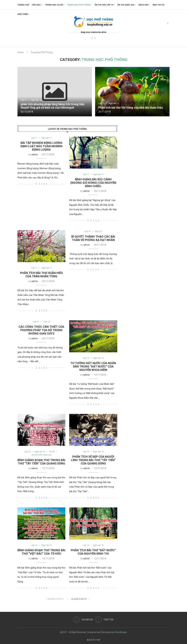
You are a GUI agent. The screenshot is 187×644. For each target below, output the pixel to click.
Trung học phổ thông (79, 5)
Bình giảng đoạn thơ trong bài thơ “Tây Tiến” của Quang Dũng (41, 462)
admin (35, 155)
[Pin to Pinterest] (44, 184)
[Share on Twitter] (42, 184)
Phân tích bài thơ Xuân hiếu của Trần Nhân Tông (41, 275)
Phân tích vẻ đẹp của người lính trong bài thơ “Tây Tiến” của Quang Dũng (93, 460)
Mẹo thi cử (159, 5)
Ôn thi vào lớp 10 (104, 5)
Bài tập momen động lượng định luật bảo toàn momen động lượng (41, 146)
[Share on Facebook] (39, 184)
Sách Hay (143, 5)
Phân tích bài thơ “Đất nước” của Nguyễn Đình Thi (93, 552)
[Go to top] (93, 640)
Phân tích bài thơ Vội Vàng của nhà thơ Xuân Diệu (131, 108)
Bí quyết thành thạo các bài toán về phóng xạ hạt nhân (93, 238)
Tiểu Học (36, 5)
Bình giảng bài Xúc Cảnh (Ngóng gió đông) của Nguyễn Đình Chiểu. (93, 183)
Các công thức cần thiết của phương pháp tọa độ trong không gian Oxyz (41, 330)
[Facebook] (92, 39)
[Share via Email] (47, 184)
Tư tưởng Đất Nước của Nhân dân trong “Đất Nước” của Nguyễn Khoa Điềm (93, 367)
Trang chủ (23, 5)
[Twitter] (95, 39)
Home (21, 52)
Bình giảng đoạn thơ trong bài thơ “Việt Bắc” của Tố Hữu (41, 552)
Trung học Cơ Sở (54, 5)
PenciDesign (121, 632)
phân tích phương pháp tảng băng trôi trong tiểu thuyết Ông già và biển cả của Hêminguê (52, 106)
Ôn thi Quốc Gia (126, 5)
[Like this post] (36, 184)
